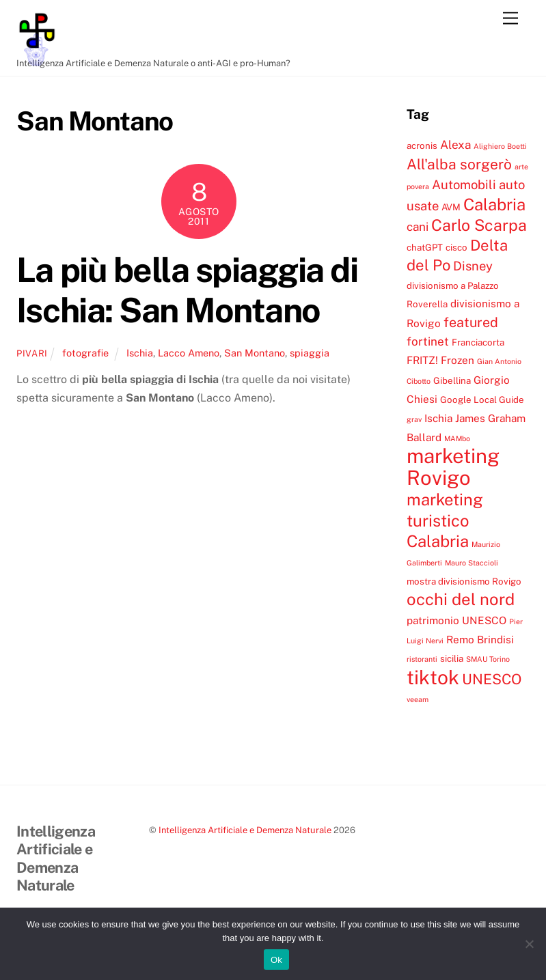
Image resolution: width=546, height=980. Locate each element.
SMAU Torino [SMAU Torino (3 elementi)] (488, 659)
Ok (276, 960)
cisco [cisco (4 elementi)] (456, 247)
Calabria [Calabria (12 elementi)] (494, 204)
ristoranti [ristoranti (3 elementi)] (422, 659)
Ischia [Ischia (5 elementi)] (438, 418)
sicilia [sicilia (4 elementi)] (452, 658)
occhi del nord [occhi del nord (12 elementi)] (461, 599)
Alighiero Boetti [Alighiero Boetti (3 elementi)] (500, 146)
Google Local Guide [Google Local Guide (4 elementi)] (482, 400)
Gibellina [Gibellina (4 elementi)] (452, 380)
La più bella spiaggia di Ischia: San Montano (187, 290)
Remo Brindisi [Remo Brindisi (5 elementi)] (480, 639)
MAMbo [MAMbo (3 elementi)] (457, 438)
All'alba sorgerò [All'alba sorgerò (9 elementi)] (459, 164)
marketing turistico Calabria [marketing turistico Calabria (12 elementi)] (445, 520)
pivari (32, 353)
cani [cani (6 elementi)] (418, 227)
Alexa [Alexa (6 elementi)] (455, 145)
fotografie (85, 353)
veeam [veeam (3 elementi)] (418, 699)
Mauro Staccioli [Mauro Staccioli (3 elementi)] (472, 563)
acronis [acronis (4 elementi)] (422, 145)
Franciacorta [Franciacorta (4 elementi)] (478, 342)
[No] (529, 944)
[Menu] (510, 19)
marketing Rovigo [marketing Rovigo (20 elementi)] (453, 466)
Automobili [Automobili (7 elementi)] (464, 184)
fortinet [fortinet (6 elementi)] (428, 341)
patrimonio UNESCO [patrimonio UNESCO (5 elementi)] (456, 620)
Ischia (140, 353)
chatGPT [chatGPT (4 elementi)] (425, 247)
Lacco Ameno (189, 353)
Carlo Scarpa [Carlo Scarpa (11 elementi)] (479, 225)
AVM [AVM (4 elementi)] (451, 207)
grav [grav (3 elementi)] (414, 419)
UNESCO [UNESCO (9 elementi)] (492, 679)
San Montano (255, 353)
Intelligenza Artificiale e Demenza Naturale (245, 830)
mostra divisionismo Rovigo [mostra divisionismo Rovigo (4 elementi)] (464, 581)
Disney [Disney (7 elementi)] (473, 266)
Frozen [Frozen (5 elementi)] (458, 360)
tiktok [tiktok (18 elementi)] (433, 677)
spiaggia (310, 353)
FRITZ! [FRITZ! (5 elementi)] (422, 360)
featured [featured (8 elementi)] (471, 322)
